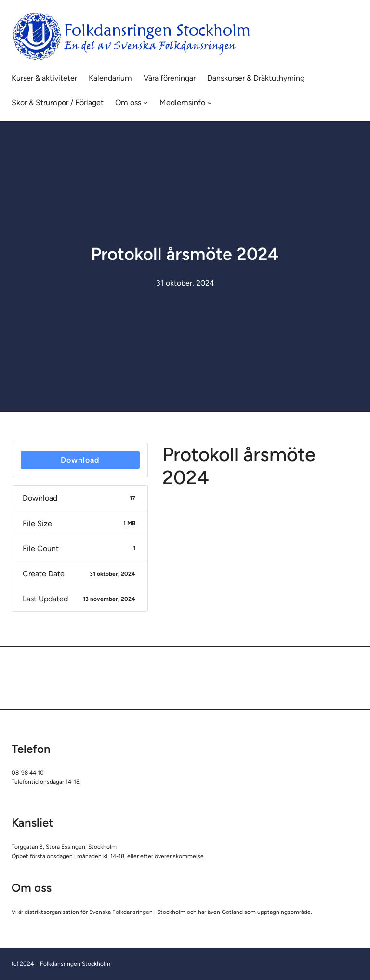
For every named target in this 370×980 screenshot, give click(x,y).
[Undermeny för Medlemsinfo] (210, 103)
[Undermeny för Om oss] (145, 103)
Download (80, 460)
